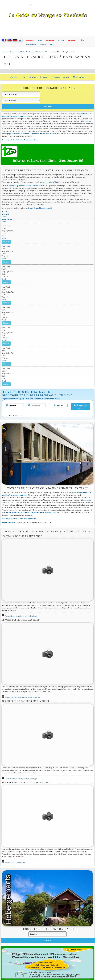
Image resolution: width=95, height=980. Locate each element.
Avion (32, 77)
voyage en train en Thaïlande (51, 182)
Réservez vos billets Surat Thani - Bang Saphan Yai (48, 161)
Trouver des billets (81, 407)
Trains (13, 77)
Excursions (72, 40)
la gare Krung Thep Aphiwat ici (40, 208)
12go (64, 608)
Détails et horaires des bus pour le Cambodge (21, 779)
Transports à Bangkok (60, 77)
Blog (52, 45)
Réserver (6, 242)
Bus (23, 77)
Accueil (5, 52)
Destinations (50, 40)
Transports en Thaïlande (19, 52)
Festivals (43, 45)
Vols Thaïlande (79, 77)
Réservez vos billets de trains (15, 862)
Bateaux (43, 77)
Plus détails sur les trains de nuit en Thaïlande (21, 616)
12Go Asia (17, 416)
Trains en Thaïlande (36, 52)
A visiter (61, 40)
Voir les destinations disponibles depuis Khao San (22, 697)
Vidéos (82, 40)
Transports (30, 40)
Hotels (40, 40)
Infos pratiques (31, 45)
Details (4, 238)
